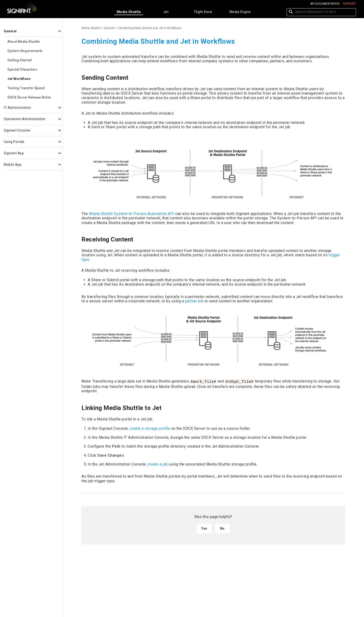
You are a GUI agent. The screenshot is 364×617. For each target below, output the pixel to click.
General (109, 28)
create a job (158, 464)
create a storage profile (150, 428)
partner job (194, 301)
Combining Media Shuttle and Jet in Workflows (149, 28)
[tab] (129, 12)
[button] (31, 31)
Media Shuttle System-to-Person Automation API (132, 214)
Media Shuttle (91, 28)
